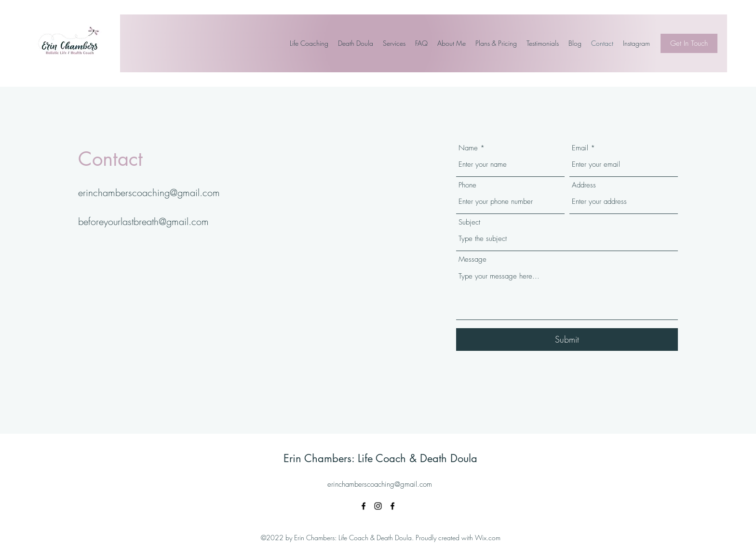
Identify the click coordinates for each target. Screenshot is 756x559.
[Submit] (567, 339)
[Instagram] (378, 506)
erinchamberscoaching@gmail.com (149, 193)
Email (580, 148)
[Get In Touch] (689, 43)
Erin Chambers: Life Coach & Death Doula (380, 458)
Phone (467, 185)
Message (472, 260)
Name (468, 148)
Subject (469, 222)
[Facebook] (364, 506)
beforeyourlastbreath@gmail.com (143, 221)
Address (584, 185)
